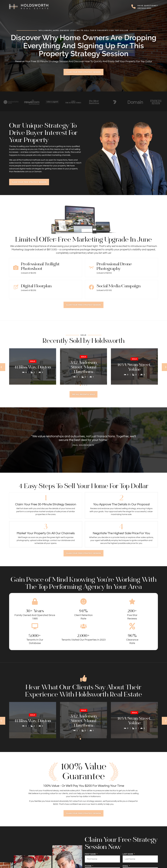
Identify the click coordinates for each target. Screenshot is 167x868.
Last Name (128, 854)
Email (126, 866)
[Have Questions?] (133, 7)
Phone (88, 866)
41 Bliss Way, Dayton (33, 369)
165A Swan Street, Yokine (134, 369)
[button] (80, 385)
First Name (91, 854)
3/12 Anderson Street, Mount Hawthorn (83, 369)
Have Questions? (148, 6)
